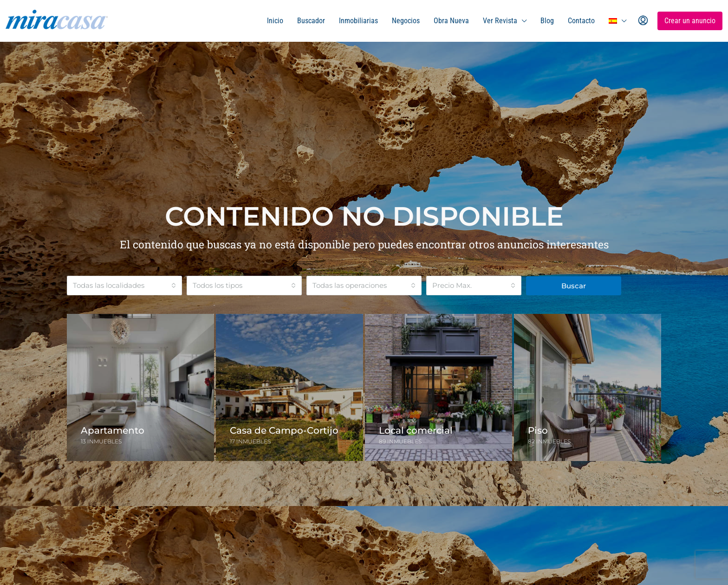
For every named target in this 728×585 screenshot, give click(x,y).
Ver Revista (500, 21)
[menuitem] (643, 21)
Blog (547, 21)
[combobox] (124, 286)
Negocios (406, 21)
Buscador (311, 21)
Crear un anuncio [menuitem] (690, 21)
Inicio (275, 21)
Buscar (574, 286)
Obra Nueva (451, 21)
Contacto (581, 21)
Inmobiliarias (358, 21)
